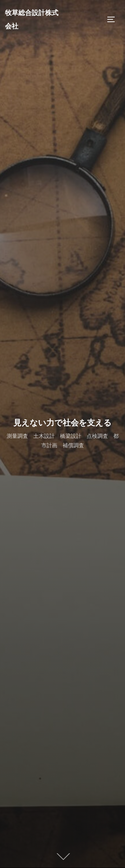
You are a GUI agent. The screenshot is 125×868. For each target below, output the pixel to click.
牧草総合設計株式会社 (32, 19)
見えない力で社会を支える (62, 423)
